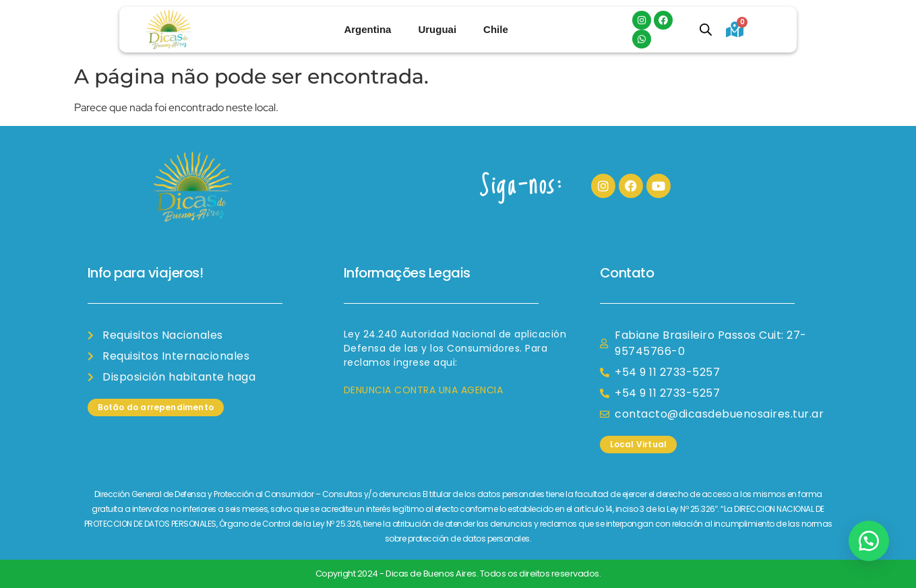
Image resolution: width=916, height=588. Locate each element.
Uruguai (437, 29)
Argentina (367, 29)
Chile (496, 29)
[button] (869, 541)
